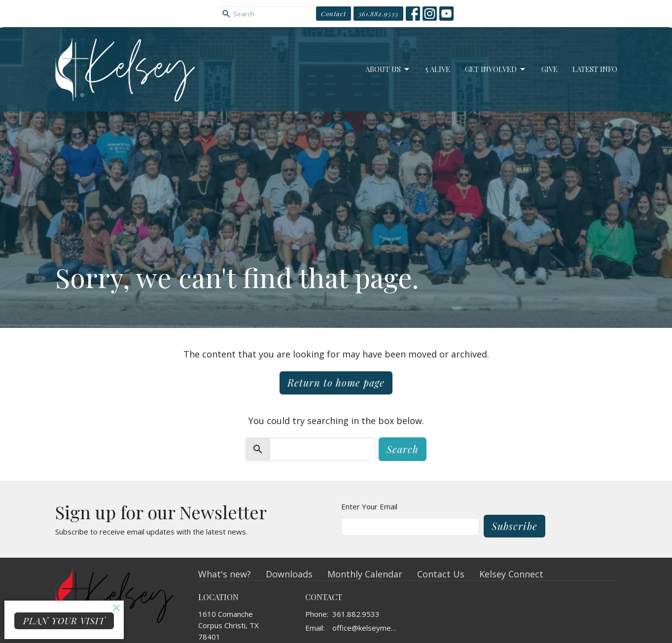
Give (549, 69)
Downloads (289, 574)
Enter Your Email (369, 506)
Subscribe (514, 526)
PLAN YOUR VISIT (64, 621)
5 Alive (438, 69)
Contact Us (441, 574)
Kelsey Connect (511, 574)
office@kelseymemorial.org (368, 628)
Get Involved (496, 69)
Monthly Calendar (365, 574)
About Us (388, 69)
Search (403, 449)
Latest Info (595, 69)
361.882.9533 (378, 14)
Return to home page (336, 382)
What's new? (225, 574)
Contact (334, 14)
